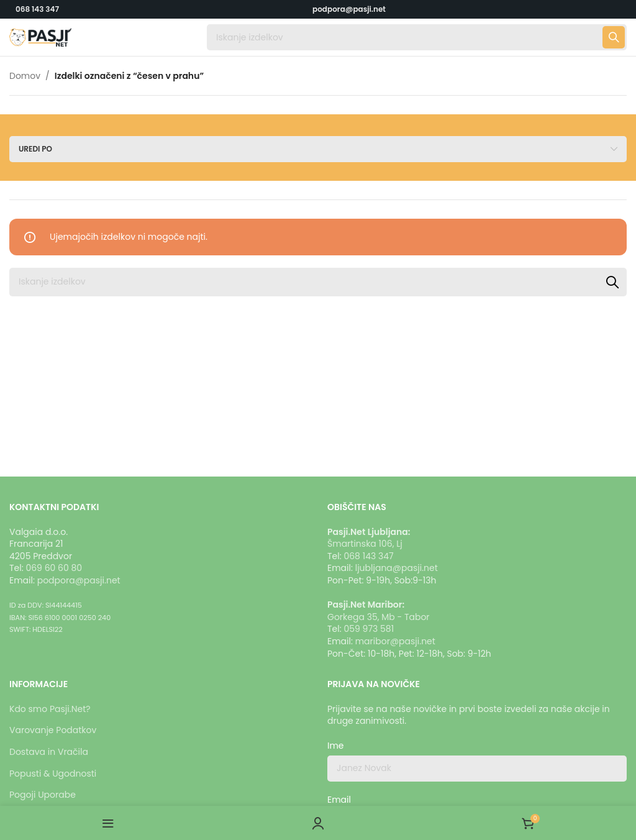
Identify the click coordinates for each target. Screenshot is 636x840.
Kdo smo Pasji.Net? (50, 709)
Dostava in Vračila (49, 752)
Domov (25, 76)
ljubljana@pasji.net (397, 568)
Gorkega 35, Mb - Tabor (379, 617)
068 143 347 (37, 9)
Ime (336, 746)
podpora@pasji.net (79, 580)
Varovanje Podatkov (53, 730)
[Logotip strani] (40, 37)
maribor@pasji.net (395, 641)
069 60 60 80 (54, 568)
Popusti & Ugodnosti (53, 774)
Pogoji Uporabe (43, 795)
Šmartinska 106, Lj (365, 544)
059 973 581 (369, 629)
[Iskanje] (417, 37)
